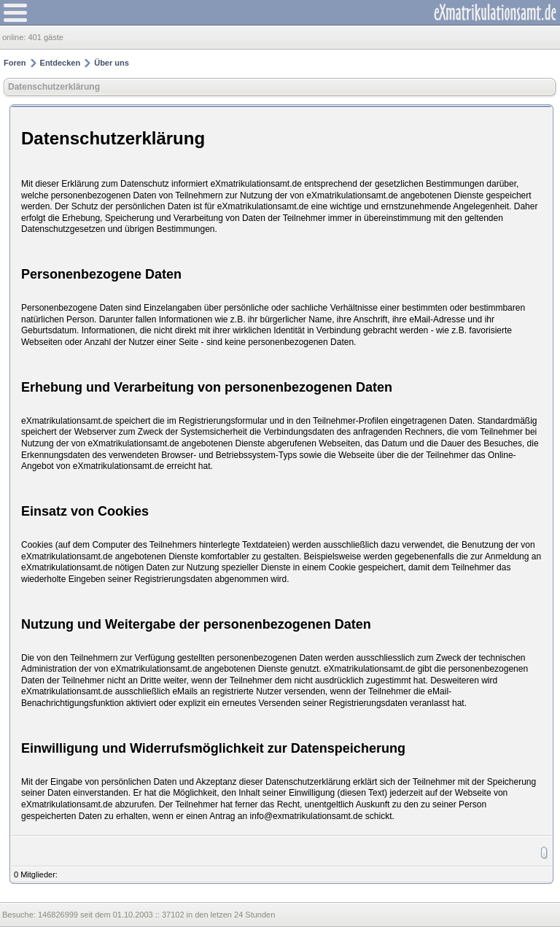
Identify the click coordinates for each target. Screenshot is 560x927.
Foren (15, 63)
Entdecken (61, 63)
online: (15, 37)
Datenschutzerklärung (54, 87)
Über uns (112, 63)
